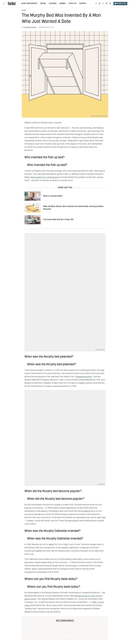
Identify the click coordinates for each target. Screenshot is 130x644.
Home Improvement (29, 4)
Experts (83, 4)
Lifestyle (72, 4)
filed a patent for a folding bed (44, 177)
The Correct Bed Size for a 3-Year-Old (58, 220)
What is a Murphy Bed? (53, 196)
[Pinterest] (103, 4)
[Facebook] (96, 4)
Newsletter (120, 3)
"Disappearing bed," (84, 377)
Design (43, 4)
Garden (62, 4)
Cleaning (53, 4)
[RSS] (110, 4)
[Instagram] (100, 4)
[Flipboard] (107, 4)
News (24, 11)
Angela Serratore (30, 27)
